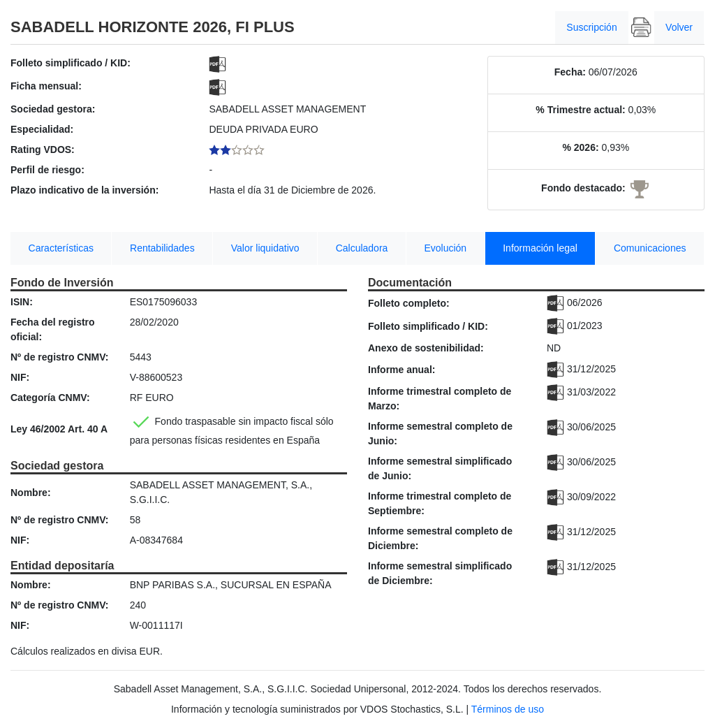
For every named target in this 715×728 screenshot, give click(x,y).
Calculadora (362, 248)
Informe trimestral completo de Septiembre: (440, 503)
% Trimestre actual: (580, 110)
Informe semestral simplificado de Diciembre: (440, 573)
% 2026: (580, 147)
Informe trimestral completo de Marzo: (440, 399)
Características (61, 248)
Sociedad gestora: (53, 109)
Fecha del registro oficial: (53, 329)
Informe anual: (401, 370)
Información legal (540, 248)
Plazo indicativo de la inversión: (84, 190)
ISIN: (22, 302)
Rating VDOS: (43, 150)
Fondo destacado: (583, 188)
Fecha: (570, 72)
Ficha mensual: (46, 86)
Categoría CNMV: (50, 398)
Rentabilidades (162, 248)
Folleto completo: (409, 303)
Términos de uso (508, 709)
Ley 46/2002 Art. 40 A (59, 429)
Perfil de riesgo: (47, 170)
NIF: (20, 377)
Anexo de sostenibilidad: (426, 348)
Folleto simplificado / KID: (71, 63)
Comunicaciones (650, 248)
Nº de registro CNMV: (59, 357)
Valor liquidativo (265, 248)
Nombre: (31, 493)
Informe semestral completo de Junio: (440, 434)
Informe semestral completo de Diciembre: (440, 538)
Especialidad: (42, 129)
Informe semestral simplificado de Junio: (440, 468)
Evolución (445, 248)
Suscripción (591, 27)
